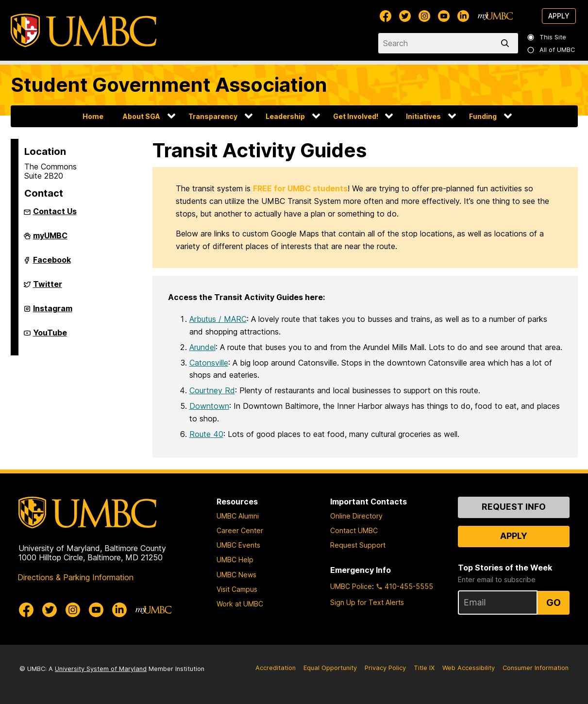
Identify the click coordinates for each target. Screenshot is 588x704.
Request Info (514, 507)
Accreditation (276, 668)
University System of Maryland (101, 669)
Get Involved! (356, 116)
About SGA (142, 116)
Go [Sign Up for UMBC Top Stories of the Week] (554, 603)
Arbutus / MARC (218, 319)
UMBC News (236, 575)
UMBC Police (351, 586)
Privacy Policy (385, 668)
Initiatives (423, 116)
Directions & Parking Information (76, 577)
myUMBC (50, 239)
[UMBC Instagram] (424, 16)
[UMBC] (84, 30)
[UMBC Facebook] (386, 16)
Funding (483, 116)
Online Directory (356, 516)
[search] (507, 43)
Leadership (285, 116)
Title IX (424, 668)
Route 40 (206, 434)
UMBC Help (235, 560)
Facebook (52, 264)
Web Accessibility (469, 668)
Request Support (358, 545)
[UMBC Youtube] (444, 16)
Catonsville (209, 363)
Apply (559, 16)
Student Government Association (169, 85)
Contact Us (55, 211)
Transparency (213, 116)
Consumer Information (536, 668)
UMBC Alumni (238, 516)
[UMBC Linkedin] (463, 16)
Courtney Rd (212, 390)
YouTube (50, 336)
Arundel (202, 347)
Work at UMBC (240, 604)
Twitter (48, 288)
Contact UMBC (354, 530)
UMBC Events (238, 545)
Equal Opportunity (330, 668)
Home (93, 116)
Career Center (240, 530)
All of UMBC (551, 50)
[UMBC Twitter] (405, 16)
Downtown (209, 406)
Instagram (53, 312)
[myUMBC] (495, 16)
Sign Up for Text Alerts (367, 602)
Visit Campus (237, 589)
